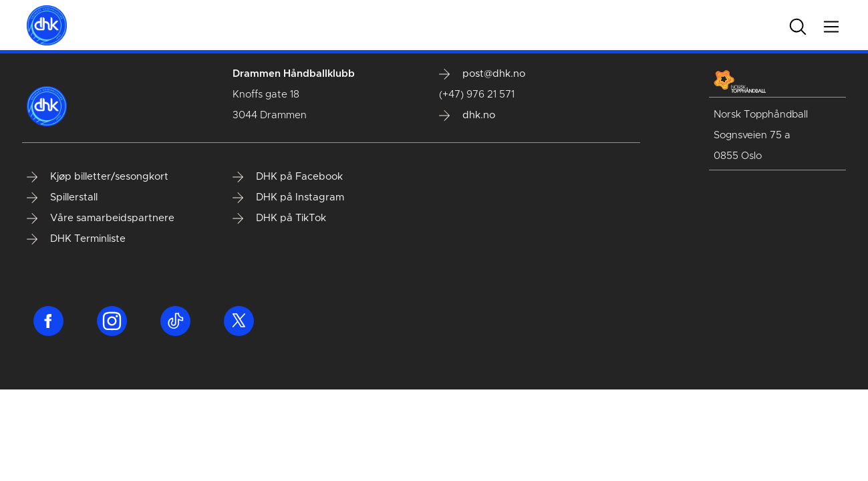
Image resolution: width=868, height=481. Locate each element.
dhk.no (467, 116)
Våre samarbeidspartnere (101, 218)
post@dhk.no (482, 74)
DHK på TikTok (279, 218)
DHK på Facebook (288, 177)
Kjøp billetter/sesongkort (98, 177)
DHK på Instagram (288, 198)
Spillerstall (62, 198)
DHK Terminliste (76, 239)
